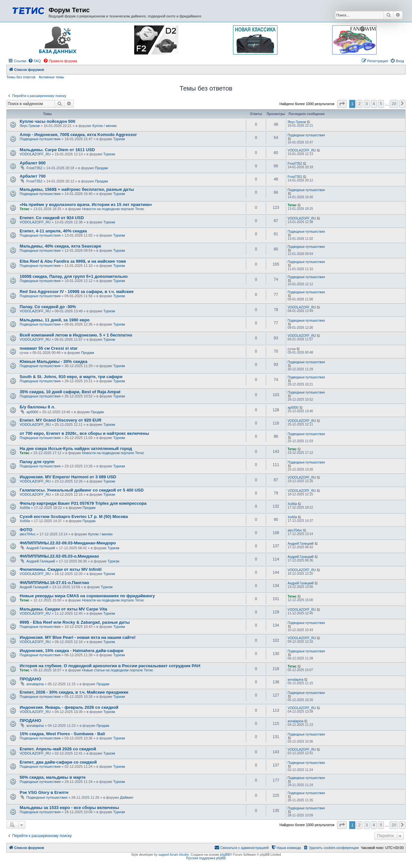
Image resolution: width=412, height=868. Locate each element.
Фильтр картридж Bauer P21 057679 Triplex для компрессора (83, 503)
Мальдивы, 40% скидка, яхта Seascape (60, 246)
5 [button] (381, 104)
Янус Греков (30, 126)
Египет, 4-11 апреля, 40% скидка (53, 231)
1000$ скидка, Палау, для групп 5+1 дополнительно (74, 276)
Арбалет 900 (33, 163)
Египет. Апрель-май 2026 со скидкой (58, 749)
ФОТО (26, 530)
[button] (342, 104)
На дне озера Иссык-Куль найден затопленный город (76, 449)
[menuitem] (34, 61)
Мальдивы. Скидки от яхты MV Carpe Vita (63, 609)
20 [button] (394, 104)
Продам (101, 168)
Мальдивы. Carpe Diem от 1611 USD (57, 150)
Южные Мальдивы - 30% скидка (53, 361)
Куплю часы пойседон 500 (47, 121)
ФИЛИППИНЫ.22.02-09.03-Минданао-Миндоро (68, 543)
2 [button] (359, 104)
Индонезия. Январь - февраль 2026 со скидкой (69, 707)
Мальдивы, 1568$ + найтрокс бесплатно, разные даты (77, 189)
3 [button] (367, 104)
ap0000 (32, 412)
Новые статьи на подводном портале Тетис (118, 670)
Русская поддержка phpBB (206, 858)
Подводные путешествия (40, 139)
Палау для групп (37, 462)
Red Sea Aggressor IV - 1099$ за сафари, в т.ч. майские (77, 292)
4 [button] (374, 104)
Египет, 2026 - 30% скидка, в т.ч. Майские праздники (74, 692)
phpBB (225, 855)
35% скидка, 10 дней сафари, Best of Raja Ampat (70, 392)
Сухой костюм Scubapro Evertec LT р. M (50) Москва (74, 517)
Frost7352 (34, 168)
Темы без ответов (21, 77)
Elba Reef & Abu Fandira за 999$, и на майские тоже (73, 261)
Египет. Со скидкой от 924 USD (52, 218)
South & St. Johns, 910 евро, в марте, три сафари (71, 377)
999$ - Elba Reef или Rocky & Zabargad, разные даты (75, 622)
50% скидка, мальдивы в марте (53, 777)
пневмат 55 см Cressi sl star (49, 348)
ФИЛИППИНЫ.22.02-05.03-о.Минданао (59, 556)
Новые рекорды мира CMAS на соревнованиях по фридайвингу (87, 596)
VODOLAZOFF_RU (35, 154)
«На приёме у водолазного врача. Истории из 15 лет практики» (86, 205)
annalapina (35, 684)
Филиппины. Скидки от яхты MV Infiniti (61, 569)
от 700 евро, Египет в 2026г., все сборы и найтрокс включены (84, 433)
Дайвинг (127, 797)
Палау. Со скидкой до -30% (48, 307)
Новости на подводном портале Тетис (113, 209)
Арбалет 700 (33, 176)
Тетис (24, 209)
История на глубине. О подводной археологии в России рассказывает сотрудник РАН (110, 666)
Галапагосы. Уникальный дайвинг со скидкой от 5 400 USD (82, 490)
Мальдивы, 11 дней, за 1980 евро (55, 320)
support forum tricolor (173, 855)
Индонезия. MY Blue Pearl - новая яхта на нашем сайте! (78, 637)
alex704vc (28, 534)
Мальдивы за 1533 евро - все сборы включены (69, 808)
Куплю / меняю (105, 126)
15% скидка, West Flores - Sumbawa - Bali (62, 734)
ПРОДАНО (30, 679)
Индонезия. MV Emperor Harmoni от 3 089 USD (68, 477)
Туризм (119, 139)
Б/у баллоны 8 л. (37, 407)
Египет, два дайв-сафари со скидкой (58, 762)
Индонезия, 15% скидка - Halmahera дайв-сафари (71, 651)
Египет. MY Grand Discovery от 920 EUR (61, 420)
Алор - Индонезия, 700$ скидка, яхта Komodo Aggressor (78, 135)
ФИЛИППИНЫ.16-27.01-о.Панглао (54, 583)
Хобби (25, 508)
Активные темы (51, 77)
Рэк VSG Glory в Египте (44, 792)
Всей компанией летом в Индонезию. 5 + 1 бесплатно (76, 335)
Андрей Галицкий (41, 548)
